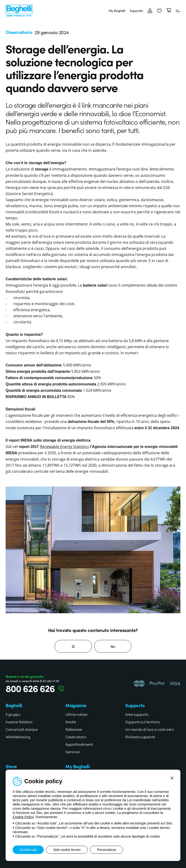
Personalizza (107, 850)
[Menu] (178, 11)
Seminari (73, 752)
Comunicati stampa (21, 729)
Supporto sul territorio (143, 722)
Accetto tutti (28, 850)
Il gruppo (13, 714)
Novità (71, 722)
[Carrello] (169, 11)
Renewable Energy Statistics (64, 446)
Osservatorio (76, 737)
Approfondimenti (79, 744)
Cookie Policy (23, 817)
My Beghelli (117, 11)
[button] (159, 11)
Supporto (136, 11)
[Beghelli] (19, 10)
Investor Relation (19, 722)
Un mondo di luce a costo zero (149, 729)
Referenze (74, 729)
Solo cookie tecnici (67, 850)
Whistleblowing (18, 737)
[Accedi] (150, 11)
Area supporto (137, 714)
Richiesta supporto (140, 737)
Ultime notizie (76, 714)
